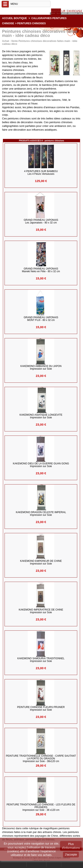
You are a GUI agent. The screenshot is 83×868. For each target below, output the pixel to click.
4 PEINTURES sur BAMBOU (41, 173)
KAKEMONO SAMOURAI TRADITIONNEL (41, 660)
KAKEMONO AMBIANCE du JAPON (41, 368)
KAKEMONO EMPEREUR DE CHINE (41, 562)
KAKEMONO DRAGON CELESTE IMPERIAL (41, 514)
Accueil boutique (14, 18)
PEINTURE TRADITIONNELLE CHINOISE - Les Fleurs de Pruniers (41, 807)
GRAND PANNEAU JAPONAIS (41, 221)
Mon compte (36, 864)
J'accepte (71, 855)
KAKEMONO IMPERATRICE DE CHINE (41, 611)
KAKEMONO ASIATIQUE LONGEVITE (41, 416)
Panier (67, 864)
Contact (54, 864)
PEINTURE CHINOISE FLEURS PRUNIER (41, 709)
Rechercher (18, 864)
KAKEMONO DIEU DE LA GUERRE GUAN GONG (41, 465)
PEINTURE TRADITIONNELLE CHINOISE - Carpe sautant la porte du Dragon (41, 759)
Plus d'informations (71, 846)
